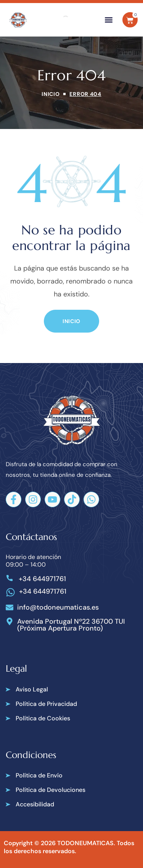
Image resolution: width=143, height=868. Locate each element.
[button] (109, 20)
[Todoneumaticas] (18, 20)
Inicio (51, 94)
